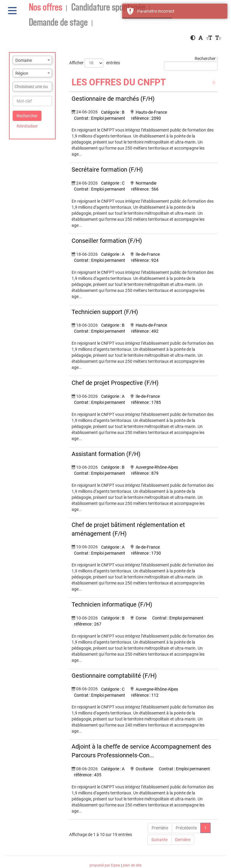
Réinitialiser (27, 126)
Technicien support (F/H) (105, 312)
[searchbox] (32, 87)
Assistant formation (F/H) (106, 454)
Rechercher (27, 116)
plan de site (132, 865)
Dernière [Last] (183, 840)
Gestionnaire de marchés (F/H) (113, 99)
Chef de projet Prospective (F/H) (115, 383)
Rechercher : (206, 59)
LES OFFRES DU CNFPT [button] (119, 82)
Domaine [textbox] (24, 60)
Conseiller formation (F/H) (107, 241)
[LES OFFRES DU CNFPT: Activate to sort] (143, 83)
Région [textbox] (22, 73)
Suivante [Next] (159, 840)
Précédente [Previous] (186, 828)
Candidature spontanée (108, 8)
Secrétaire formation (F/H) (107, 169)
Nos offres (46, 8)
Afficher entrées (95, 63)
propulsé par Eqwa (105, 865)
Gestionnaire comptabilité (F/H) (114, 676)
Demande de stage (58, 23)
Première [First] (160, 828)
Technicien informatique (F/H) (112, 604)
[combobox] (32, 60)
